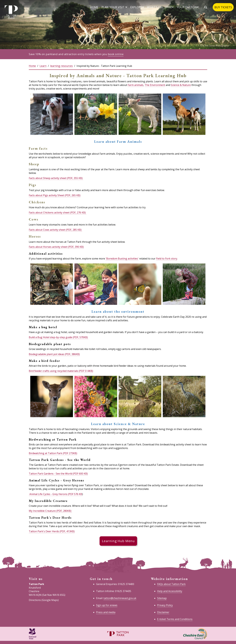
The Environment (155, 85)
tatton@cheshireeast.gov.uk (120, 598)
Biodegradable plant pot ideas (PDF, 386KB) (54, 354)
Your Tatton (188, 7)
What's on (155, 7)
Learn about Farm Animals (118, 142)
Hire (170, 7)
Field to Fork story (167, 259)
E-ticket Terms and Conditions (175, 619)
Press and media (106, 612)
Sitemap (162, 598)
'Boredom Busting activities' (122, 259)
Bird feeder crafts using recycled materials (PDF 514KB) (61, 371)
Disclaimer (163, 612)
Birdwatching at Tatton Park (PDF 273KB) (53, 453)
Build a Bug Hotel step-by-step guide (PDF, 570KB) (59, 337)
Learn (43, 66)
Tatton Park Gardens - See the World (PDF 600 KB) (58, 474)
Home (94, 7)
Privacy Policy (165, 605)
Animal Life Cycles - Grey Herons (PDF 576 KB (55, 494)
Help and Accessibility (170, 591)
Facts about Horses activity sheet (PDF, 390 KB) (56, 247)
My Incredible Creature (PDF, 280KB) (50, 511)
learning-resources (62, 66)
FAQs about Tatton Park (171, 584)
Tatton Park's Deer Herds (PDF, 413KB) (52, 531)
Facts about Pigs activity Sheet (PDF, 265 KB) (55, 195)
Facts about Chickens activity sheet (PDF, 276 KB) (58, 213)
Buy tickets (223, 7)
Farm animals (136, 85)
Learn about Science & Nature (118, 424)
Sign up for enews (107, 605)
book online (116, 54)
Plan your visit (114, 7)
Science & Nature (181, 85)
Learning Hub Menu (118, 541)
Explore (137, 7)
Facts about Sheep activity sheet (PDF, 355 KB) (56, 178)
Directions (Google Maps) (44, 600)
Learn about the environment (118, 312)
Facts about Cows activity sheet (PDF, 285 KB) (55, 230)
